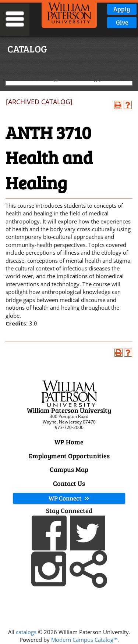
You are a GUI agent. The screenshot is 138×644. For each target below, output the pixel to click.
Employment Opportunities (69, 456)
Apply (122, 9)
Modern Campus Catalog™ (84, 640)
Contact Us (69, 483)
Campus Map (69, 469)
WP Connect (69, 498)
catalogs (26, 632)
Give (122, 22)
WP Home (69, 442)
